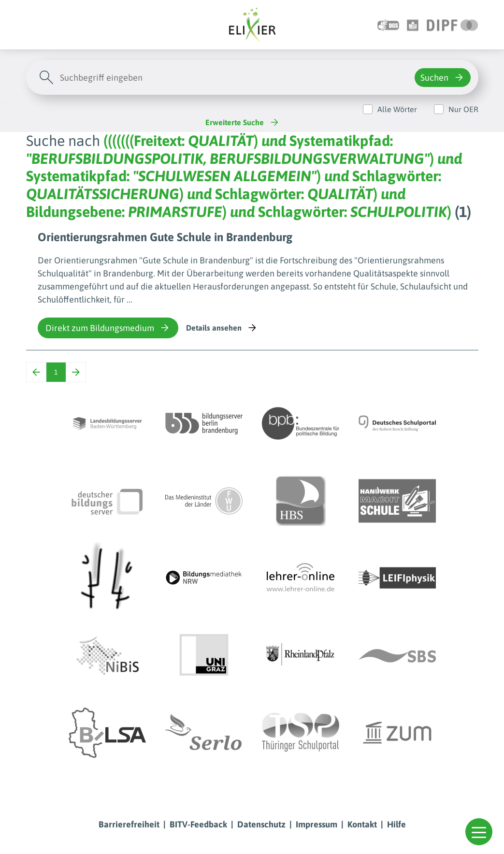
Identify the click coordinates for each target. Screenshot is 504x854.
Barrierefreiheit (129, 824)
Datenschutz (261, 824)
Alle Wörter (397, 109)
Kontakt (362, 824)
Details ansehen (222, 328)
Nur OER (463, 109)
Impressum (317, 824)
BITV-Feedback (198, 824)
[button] (479, 832)
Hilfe (396, 824)
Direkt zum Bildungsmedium (108, 328)
